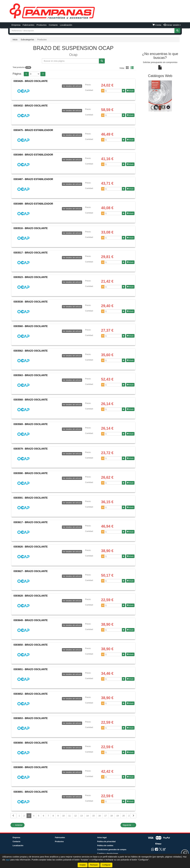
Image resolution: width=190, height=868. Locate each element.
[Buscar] (177, 31)
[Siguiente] (133, 816)
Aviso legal (102, 838)
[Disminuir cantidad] (103, 91)
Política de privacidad (106, 842)
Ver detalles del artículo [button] (72, 86)
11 (69, 816)
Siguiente (128, 825)
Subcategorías (27, 40)
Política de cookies (105, 846)
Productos (42, 25)
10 (64, 816)
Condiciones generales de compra (112, 850)
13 (81, 816)
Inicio (15, 40)
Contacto (53, 25)
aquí (8, 860)
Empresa (16, 25)
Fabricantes (28, 25)
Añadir (130, 91)
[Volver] (13, 816)
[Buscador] (92, 31)
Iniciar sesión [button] (172, 25)
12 (76, 816)
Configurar (106, 865)
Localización (66, 25)
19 (118, 816)
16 (100, 816)
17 (106, 816)
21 (130, 816)
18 (111, 816)
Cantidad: (89, 90)
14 (88, 816)
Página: (17, 74)
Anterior (18, 825)
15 (94, 816)
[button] (128, 68)
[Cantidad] (113, 91)
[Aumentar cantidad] (124, 91)
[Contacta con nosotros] (185, 853)
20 (123, 816)
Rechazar (94, 865)
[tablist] (160, 96)
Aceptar (83, 865)
